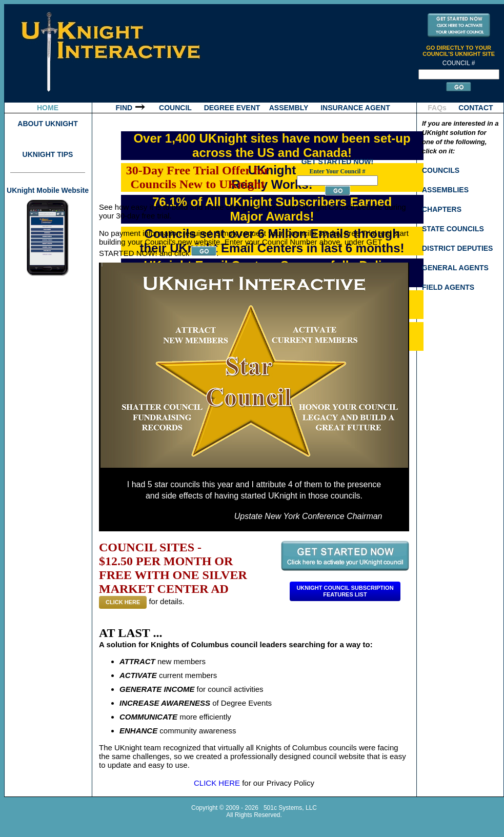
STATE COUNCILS (453, 229)
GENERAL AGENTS (455, 268)
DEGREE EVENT (232, 108)
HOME (48, 108)
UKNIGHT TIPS (48, 154)
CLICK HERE (123, 602)
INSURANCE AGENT (355, 108)
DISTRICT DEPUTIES (457, 248)
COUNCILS (441, 170)
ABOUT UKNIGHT (47, 124)
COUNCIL (175, 108)
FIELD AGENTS (448, 287)
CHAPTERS (442, 209)
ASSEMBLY (289, 108)
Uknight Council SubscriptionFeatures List (345, 591)
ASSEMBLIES (445, 190)
